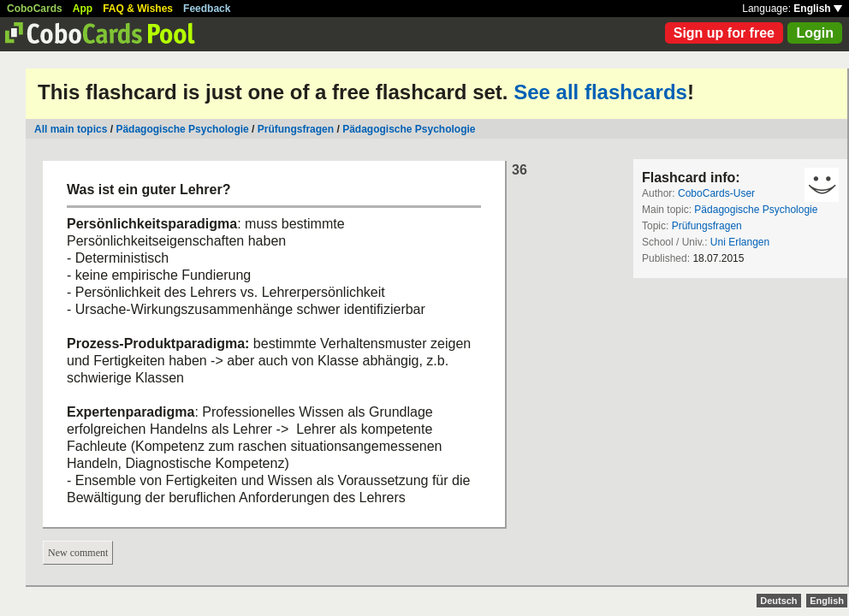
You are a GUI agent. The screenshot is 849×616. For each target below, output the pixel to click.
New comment (78, 553)
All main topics (71, 129)
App (83, 9)
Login (815, 33)
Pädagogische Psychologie (182, 129)
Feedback (207, 9)
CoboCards (35, 9)
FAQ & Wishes (138, 9)
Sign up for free (724, 33)
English (818, 9)
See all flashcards (600, 92)
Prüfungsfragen (296, 129)
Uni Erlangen (740, 242)
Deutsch (778, 601)
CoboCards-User (716, 193)
